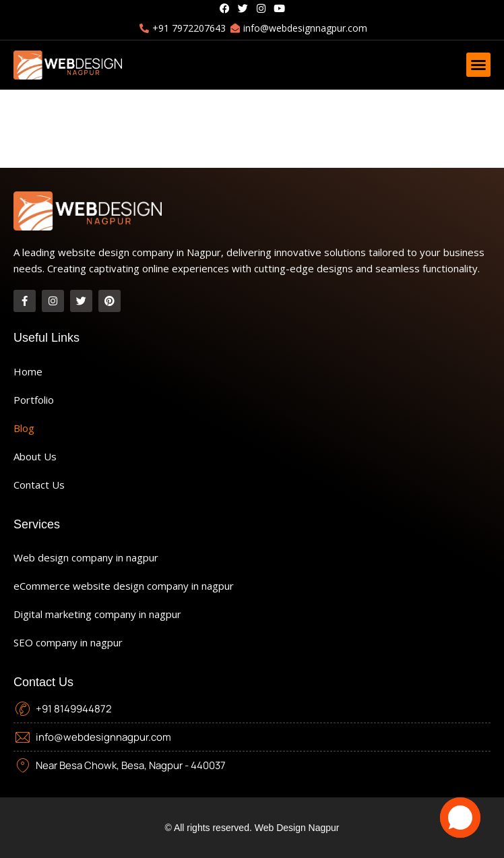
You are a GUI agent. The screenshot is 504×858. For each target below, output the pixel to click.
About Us (35, 456)
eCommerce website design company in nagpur (124, 586)
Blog (24, 428)
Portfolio (34, 400)
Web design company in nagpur (86, 557)
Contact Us (39, 485)
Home (28, 371)
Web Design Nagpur (297, 828)
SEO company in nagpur (68, 642)
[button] (478, 65)
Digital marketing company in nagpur (97, 614)
